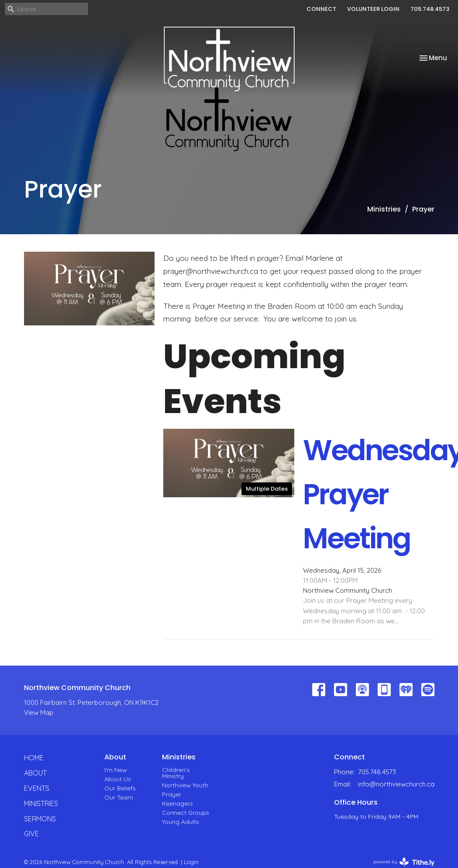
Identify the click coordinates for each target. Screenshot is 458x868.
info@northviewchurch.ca (396, 784)
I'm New (116, 770)
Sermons (40, 819)
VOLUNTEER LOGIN (373, 9)
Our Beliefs (120, 788)
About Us (118, 779)
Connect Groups (186, 813)
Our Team (119, 797)
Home (34, 758)
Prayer (172, 794)
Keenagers (177, 803)
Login (191, 862)
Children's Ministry (176, 773)
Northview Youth (185, 785)
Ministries (384, 209)
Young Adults (181, 822)
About (35, 773)
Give (31, 834)
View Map (39, 713)
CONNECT (321, 9)
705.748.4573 (430, 9)
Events (37, 788)
